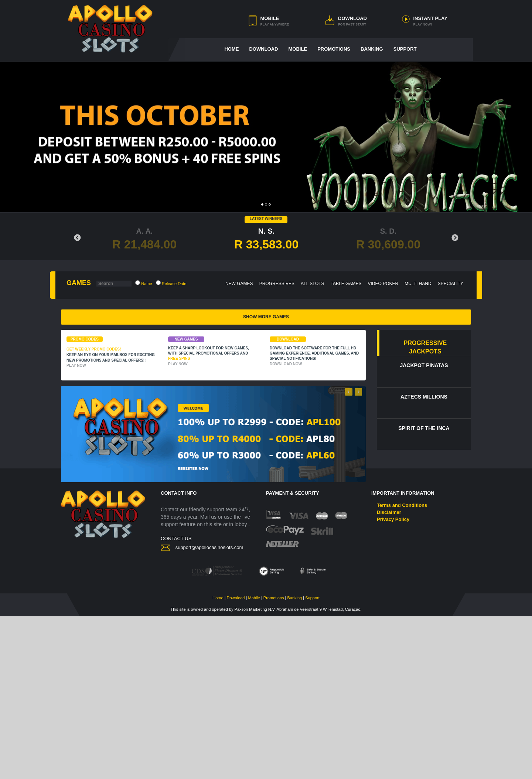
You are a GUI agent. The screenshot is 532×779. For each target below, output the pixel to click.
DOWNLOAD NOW (286, 527)
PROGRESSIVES (277, 284)
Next (455, 238)
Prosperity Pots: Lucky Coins (214, 459)
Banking (294, 761)
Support (312, 761)
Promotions (274, 761)
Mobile (254, 761)
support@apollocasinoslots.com (209, 710)
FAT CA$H (112, 378)
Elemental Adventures (214, 378)
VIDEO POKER (383, 284)
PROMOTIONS (334, 49)
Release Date (171, 283)
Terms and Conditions (402, 668)
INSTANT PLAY (430, 18)
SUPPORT (405, 49)
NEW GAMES (239, 284)
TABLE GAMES (346, 284)
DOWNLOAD (352, 18)
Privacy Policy (393, 682)
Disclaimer (389, 675)
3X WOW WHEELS (418, 459)
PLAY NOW (76, 528)
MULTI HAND (418, 284)
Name (144, 283)
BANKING (372, 49)
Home (218, 761)
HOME (231, 49)
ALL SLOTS (313, 284)
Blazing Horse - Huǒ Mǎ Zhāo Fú (316, 459)
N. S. (266, 239)
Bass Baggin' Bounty (316, 378)
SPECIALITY (451, 284)
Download (236, 761)
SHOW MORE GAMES (266, 480)
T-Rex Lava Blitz (112, 459)
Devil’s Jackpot (418, 378)
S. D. (388, 239)
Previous (77, 238)
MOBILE (270, 18)
